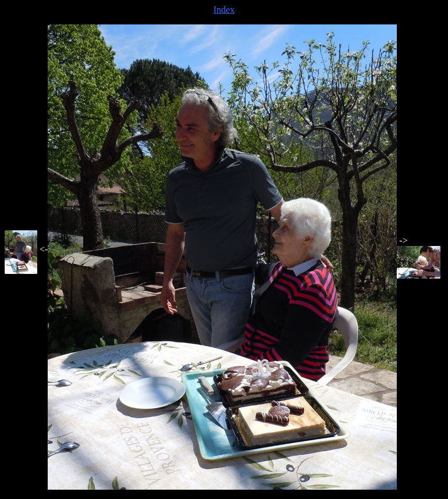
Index (224, 10)
